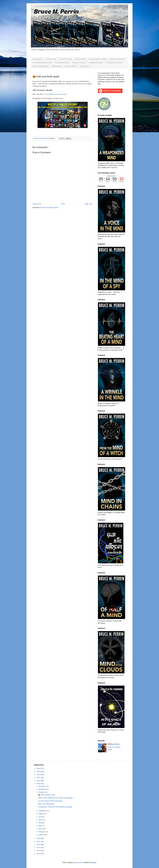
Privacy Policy (85, 66)
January (41, 835)
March (41, 829)
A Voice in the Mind (79, 63)
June (40, 820)
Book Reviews (57, 66)
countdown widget (111, 179)
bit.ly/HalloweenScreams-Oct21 (56, 94)
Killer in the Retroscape (41, 66)
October (41, 792)
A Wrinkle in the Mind (117, 59)
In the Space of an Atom (114, 63)
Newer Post (37, 204)
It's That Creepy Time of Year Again (50, 801)
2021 (39, 784)
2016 (39, 850)
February (42, 832)
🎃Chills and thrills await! (47, 795)
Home (63, 204)
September (42, 811)
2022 (39, 781)
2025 (39, 772)
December (42, 786)
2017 (39, 848)
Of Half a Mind (51, 59)
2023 (39, 778)
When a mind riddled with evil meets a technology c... (56, 798)
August (41, 814)
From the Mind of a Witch (97, 59)
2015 (39, 854)
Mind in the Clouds (66, 59)
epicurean (78, 862)
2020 (39, 838)
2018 (39, 845)
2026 (39, 768)
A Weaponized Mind (96, 63)
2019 (39, 842)
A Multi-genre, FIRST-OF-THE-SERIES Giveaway (55, 807)
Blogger (94, 862)
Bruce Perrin (115, 744)
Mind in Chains (80, 59)
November (42, 789)
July (40, 817)
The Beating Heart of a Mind (42, 63)
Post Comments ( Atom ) (50, 207)
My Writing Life (38, 59)
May (40, 823)
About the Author (71, 66)
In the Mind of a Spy (62, 63)
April (40, 826)
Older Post (89, 204)
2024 (39, 775)
